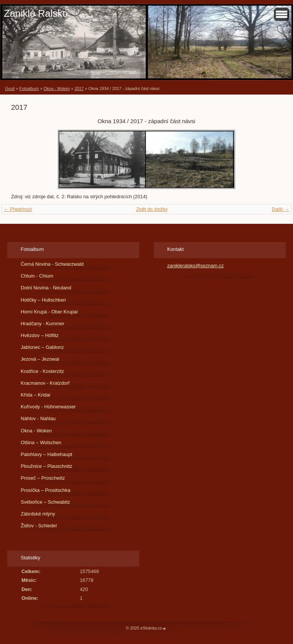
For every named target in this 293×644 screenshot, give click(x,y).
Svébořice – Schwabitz (45, 502)
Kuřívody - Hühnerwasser (48, 407)
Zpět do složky (152, 209)
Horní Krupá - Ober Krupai (49, 312)
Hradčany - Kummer (43, 324)
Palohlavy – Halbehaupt (46, 454)
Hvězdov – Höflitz (40, 335)
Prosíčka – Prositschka (45, 490)
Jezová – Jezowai (40, 359)
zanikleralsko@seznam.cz (195, 266)
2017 (79, 88)
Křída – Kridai (35, 395)
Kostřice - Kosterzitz (42, 371)
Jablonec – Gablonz (42, 347)
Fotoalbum (29, 88)
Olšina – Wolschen (41, 442)
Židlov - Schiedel (39, 526)
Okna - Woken (57, 88)
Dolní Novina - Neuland (46, 288)
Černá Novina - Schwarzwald (52, 264)
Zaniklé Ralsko (36, 13)
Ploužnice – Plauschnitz (46, 466)
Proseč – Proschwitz (43, 478)
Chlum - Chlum (37, 276)
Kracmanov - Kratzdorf (45, 383)
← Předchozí (18, 209)
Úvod (10, 88)
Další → (280, 209)
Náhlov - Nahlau (38, 418)
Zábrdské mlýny (38, 514)
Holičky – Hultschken (43, 300)
